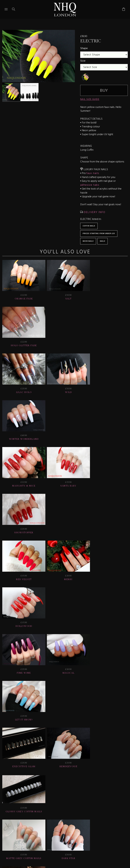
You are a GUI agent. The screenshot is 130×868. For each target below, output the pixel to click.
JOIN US (9, 815)
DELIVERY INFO (94, 212)
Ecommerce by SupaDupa (67, 854)
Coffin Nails (89, 226)
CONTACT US (47, 819)
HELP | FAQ (28, 815)
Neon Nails (88, 241)
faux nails (93, 173)
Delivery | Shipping (56, 815)
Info (122, 815)
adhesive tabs (90, 185)
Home (65, 819)
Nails (103, 241)
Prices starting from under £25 (99, 233)
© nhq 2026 (83, 819)
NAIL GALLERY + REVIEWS (94, 815)
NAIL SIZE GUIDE (90, 99)
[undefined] (86, 77)
